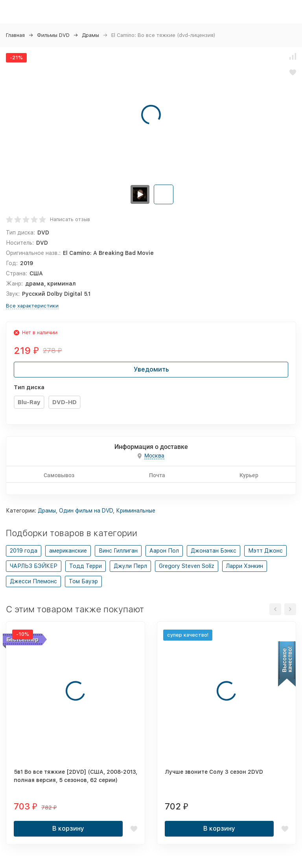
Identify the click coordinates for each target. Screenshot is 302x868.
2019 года (24, 551)
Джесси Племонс (33, 581)
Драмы (90, 35)
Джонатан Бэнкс (214, 551)
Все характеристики (32, 306)
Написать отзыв (70, 219)
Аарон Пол (164, 551)
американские (68, 551)
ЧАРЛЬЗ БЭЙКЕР (34, 566)
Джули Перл (130, 566)
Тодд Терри (86, 566)
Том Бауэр (83, 581)
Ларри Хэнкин (245, 566)
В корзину (68, 829)
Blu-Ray (29, 402)
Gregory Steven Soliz (187, 566)
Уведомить (151, 369)
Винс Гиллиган (118, 551)
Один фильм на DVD (86, 511)
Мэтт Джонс (265, 551)
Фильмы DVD (53, 35)
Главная (15, 35)
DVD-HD (64, 402)
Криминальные (136, 511)
